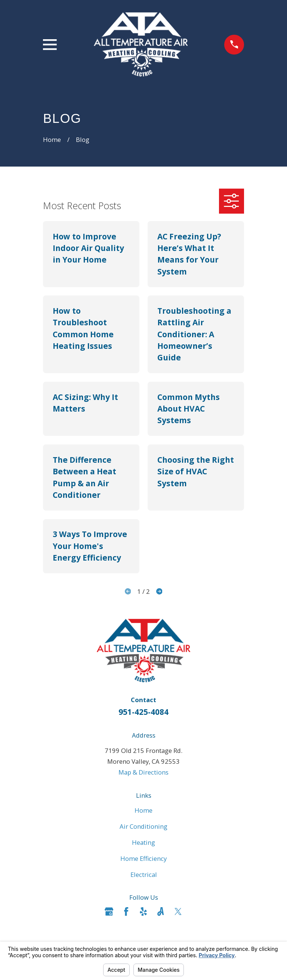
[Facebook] (126, 911)
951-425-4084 (143, 712)
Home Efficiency (143, 858)
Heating (143, 842)
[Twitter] (178, 911)
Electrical (144, 874)
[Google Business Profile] (109, 911)
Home (143, 810)
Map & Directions (143, 772)
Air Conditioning (143, 826)
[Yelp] (143, 911)
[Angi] (161, 911)
